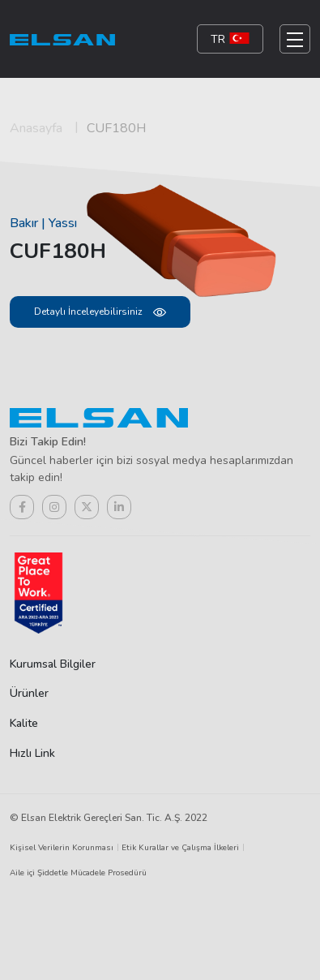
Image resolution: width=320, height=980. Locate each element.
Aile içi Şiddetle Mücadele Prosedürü (78, 873)
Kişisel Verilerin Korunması (62, 848)
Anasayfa (36, 128)
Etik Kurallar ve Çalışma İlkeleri (180, 848)
